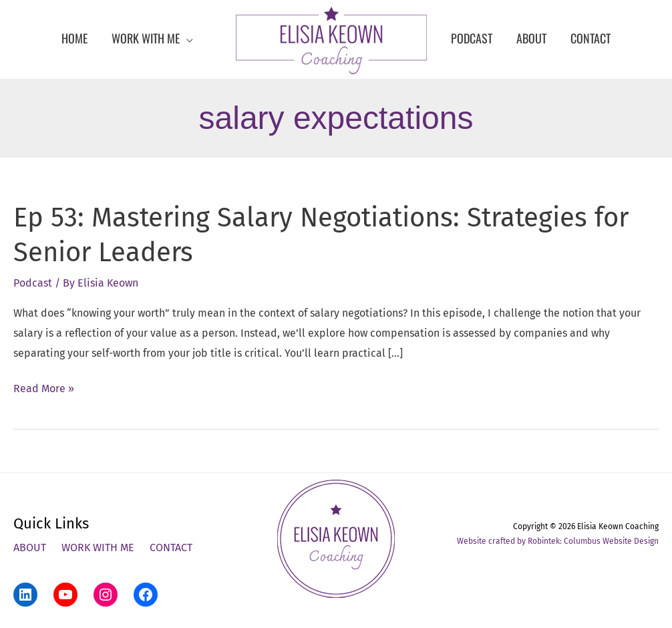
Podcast (33, 283)
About (30, 547)
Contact (171, 547)
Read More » (44, 389)
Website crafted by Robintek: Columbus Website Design (558, 541)
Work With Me (98, 547)
